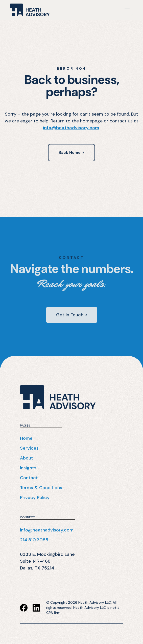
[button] (127, 10)
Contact (29, 478)
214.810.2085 (34, 540)
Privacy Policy (35, 498)
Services (29, 448)
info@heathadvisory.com (71, 128)
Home (26, 438)
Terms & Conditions (41, 488)
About (27, 458)
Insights (28, 468)
